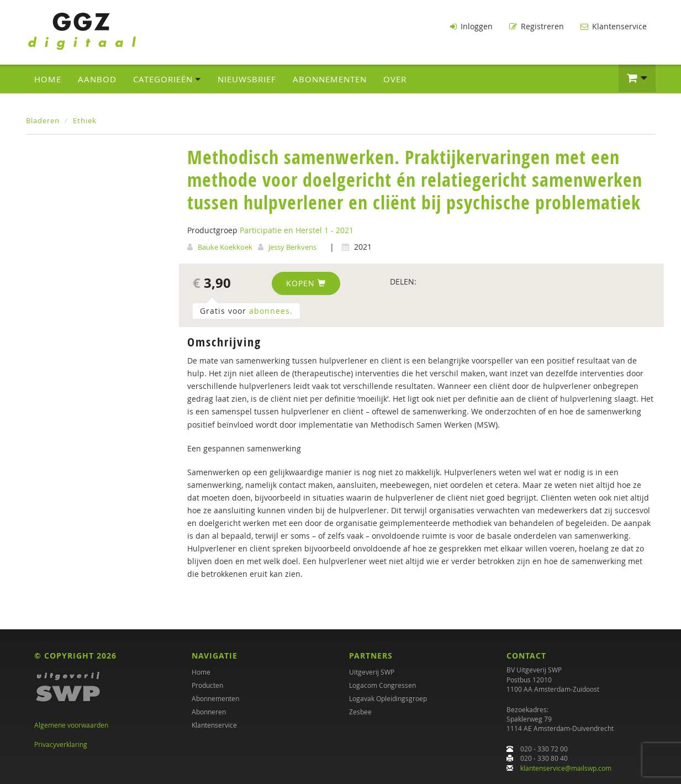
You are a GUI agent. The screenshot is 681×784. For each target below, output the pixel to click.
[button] (637, 77)
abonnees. (271, 310)
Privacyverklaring (61, 744)
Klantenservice (614, 26)
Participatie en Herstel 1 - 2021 (297, 229)
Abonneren (209, 712)
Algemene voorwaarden (71, 725)
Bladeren (43, 119)
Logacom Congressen (382, 685)
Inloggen (471, 26)
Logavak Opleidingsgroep (388, 698)
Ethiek (85, 119)
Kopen (306, 282)
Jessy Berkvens (292, 246)
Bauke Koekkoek (225, 246)
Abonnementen (330, 78)
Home (48, 78)
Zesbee (360, 712)
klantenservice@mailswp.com (566, 768)
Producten (207, 685)
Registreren (537, 26)
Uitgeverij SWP (372, 672)
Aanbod (97, 78)
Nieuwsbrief (247, 78)
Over (395, 78)
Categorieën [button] (167, 78)
